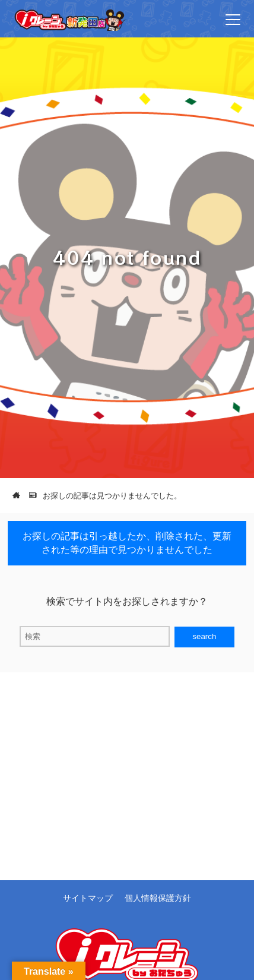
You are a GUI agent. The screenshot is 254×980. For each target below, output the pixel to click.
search (204, 636)
